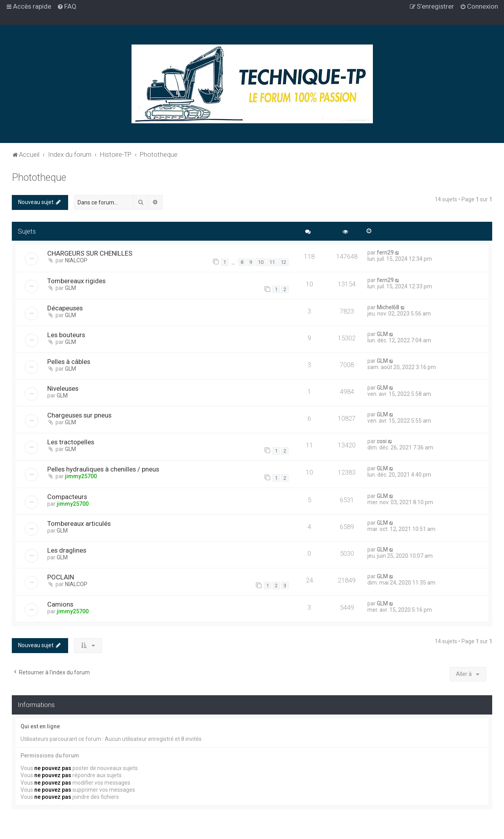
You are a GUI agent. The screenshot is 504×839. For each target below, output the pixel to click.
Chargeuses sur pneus (79, 415)
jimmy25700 (81, 476)
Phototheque (39, 177)
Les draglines (67, 550)
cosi (382, 441)
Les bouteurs (66, 335)
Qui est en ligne (40, 726)
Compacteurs (67, 497)
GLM (70, 288)
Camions (60, 604)
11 (272, 262)
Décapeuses (65, 308)
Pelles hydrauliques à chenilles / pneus (103, 469)
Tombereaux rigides (76, 281)
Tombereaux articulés (79, 523)
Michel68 (388, 307)
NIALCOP (76, 260)
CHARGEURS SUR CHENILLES (90, 253)
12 (283, 262)
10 (261, 262)
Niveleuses (63, 388)
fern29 (385, 252)
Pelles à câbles (69, 362)
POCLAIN (61, 577)
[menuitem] (67, 6)
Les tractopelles (71, 442)
